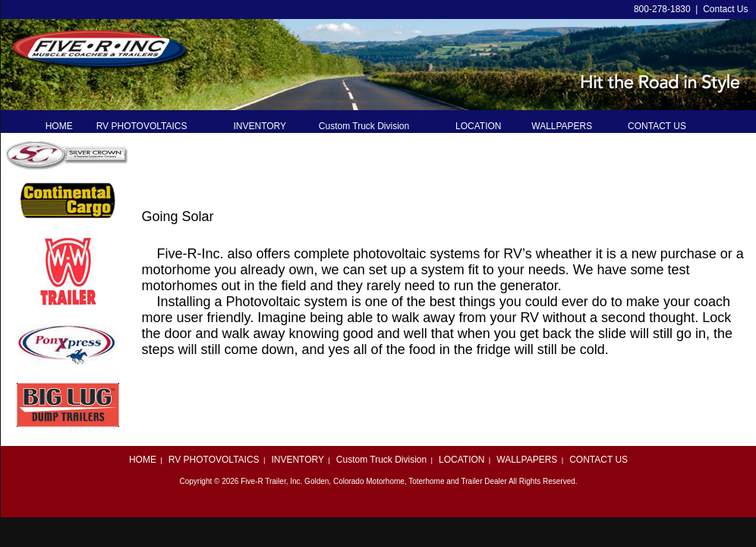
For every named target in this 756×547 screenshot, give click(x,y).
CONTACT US (598, 460)
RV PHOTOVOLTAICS (214, 460)
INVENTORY (298, 460)
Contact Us (725, 9)
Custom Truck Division (381, 460)
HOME (143, 460)
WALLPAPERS (527, 460)
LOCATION (461, 460)
